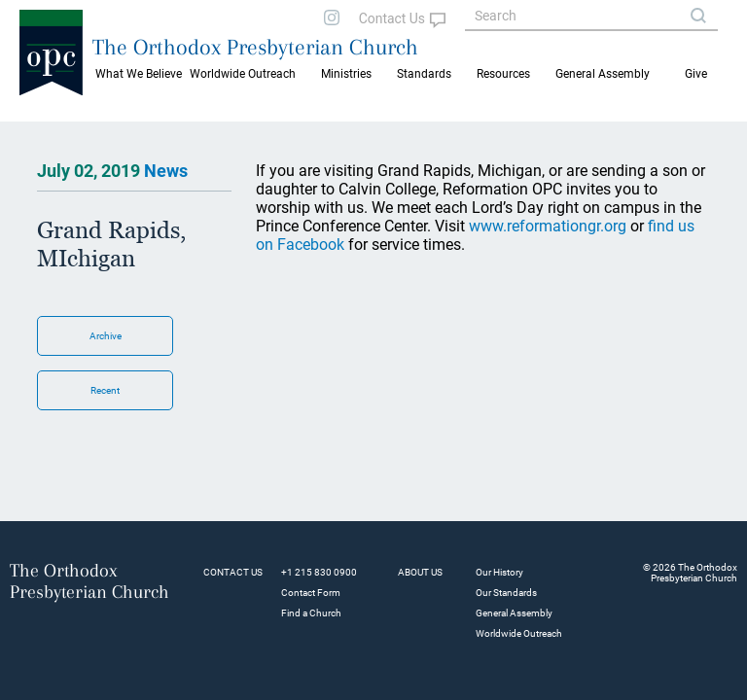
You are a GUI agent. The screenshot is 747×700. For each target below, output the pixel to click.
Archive (106, 336)
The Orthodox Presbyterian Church (255, 47)
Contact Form (311, 593)
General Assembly (603, 74)
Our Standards (506, 593)
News (166, 171)
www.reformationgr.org (548, 226)
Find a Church (311, 613)
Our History (499, 572)
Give (696, 74)
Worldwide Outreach (519, 633)
